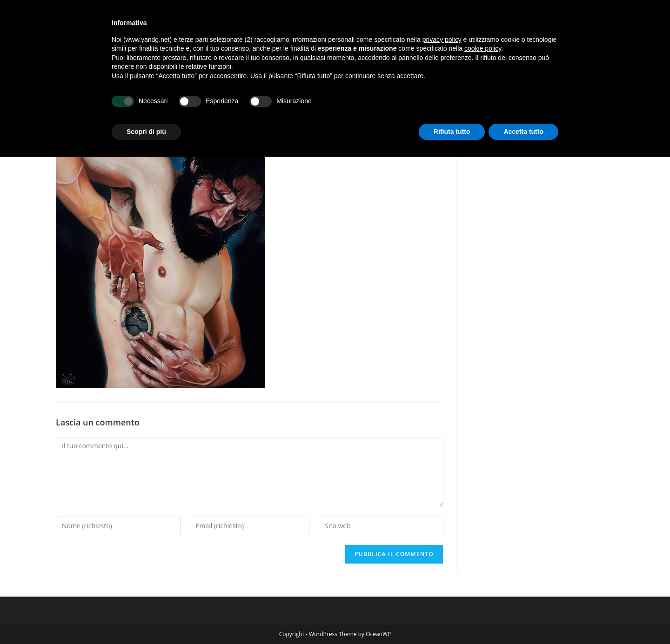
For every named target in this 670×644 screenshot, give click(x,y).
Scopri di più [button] (146, 132)
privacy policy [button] (442, 40)
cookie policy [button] (483, 48)
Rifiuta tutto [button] (452, 132)
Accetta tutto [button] (523, 132)
